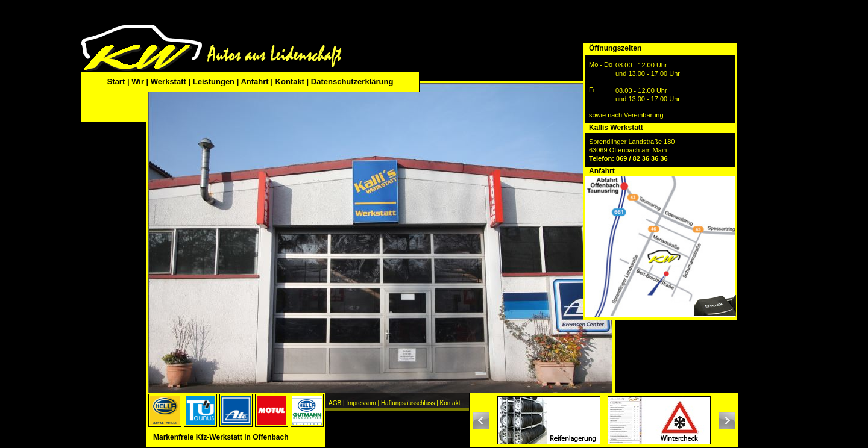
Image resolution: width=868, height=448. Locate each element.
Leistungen (214, 82)
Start (117, 82)
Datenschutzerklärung (352, 82)
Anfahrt (254, 82)
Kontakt (290, 82)
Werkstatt (168, 82)
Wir (138, 82)
